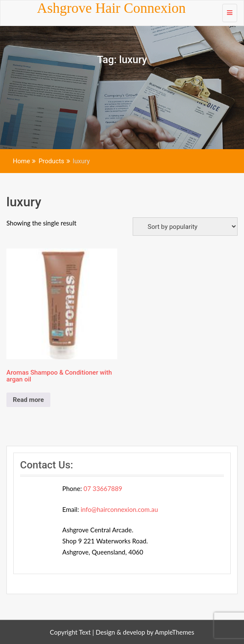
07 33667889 (103, 488)
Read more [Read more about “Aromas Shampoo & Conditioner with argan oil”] (28, 400)
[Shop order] (185, 227)
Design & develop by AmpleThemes (145, 632)
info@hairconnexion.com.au (119, 509)
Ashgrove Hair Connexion (111, 8)
